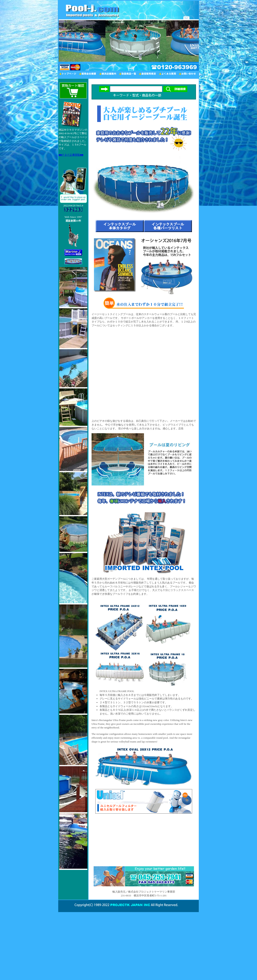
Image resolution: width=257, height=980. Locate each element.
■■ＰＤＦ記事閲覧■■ (71, 155)
